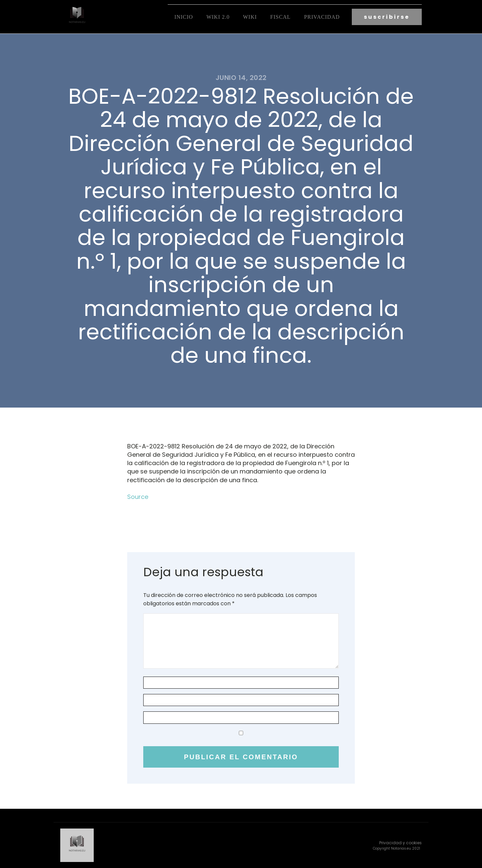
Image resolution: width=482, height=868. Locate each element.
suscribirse (387, 17)
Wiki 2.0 (218, 17)
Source (138, 497)
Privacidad (322, 17)
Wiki (250, 17)
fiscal (280, 17)
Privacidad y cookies (400, 843)
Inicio (184, 17)
